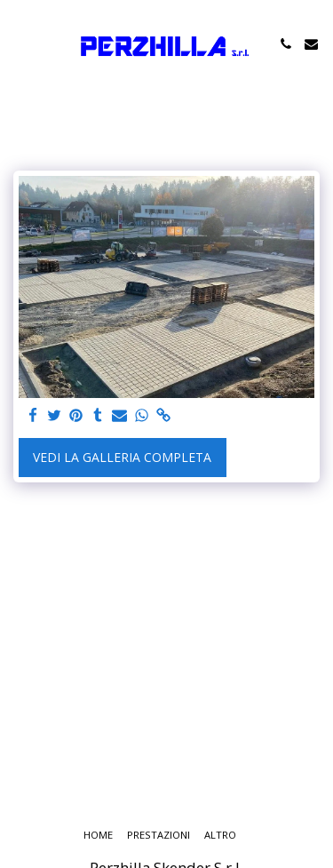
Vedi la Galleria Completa (122, 457)
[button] (20, 43)
